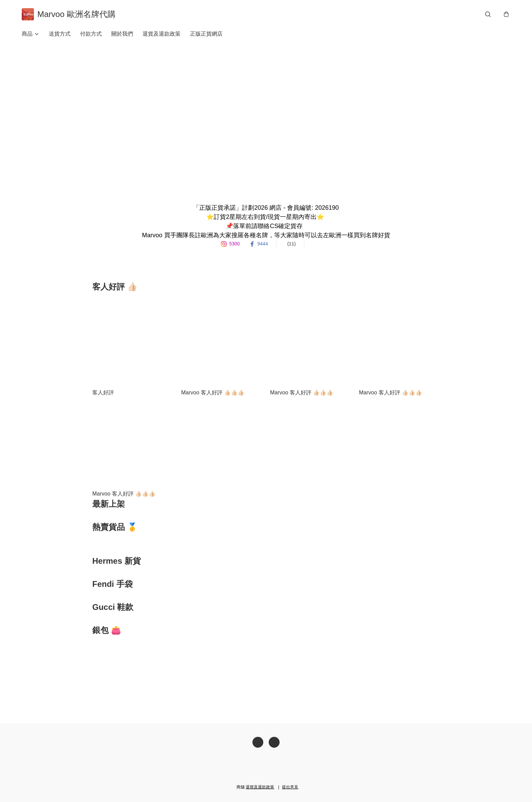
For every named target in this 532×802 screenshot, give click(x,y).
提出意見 (290, 787)
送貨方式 (60, 34)
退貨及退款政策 (161, 34)
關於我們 (122, 34)
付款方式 (91, 34)
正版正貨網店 (206, 34)
